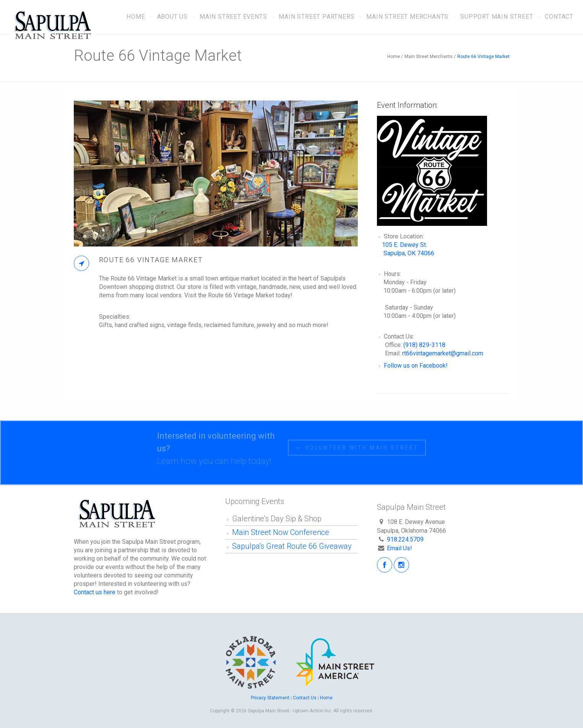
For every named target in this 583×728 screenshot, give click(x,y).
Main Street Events (233, 17)
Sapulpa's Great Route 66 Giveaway (292, 546)
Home (136, 17)
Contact (559, 17)
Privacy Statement (271, 698)
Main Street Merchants (407, 17)
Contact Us (305, 698)
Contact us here (95, 592)
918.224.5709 (405, 539)
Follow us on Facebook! (416, 366)
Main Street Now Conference (282, 532)
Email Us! (399, 548)
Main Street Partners (317, 17)
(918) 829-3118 (424, 345)
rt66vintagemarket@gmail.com (443, 353)
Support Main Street (497, 17)
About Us (172, 17)
